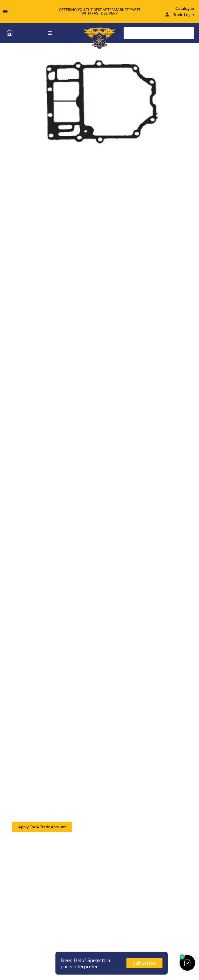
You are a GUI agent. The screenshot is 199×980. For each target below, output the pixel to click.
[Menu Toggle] (5, 11)
